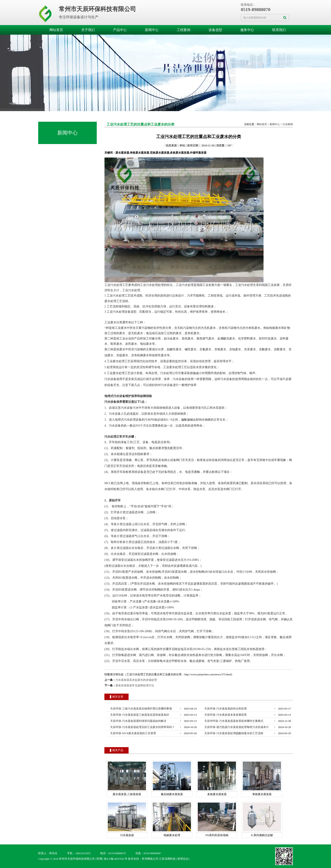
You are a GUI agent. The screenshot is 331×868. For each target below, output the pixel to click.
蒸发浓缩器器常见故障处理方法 (135, 685)
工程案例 (184, 30)
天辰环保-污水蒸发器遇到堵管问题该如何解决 (138, 721)
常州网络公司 (150, 859)
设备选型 (215, 30)
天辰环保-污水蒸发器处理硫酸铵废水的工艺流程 (233, 733)
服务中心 (247, 30)
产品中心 (120, 30)
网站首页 (56, 30)
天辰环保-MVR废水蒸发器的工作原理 (132, 733)
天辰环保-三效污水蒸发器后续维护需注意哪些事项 (140, 709)
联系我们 (279, 30)
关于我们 (88, 30)
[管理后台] (183, 859)
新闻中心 (152, 30)
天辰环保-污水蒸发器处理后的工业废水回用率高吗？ (142, 727)
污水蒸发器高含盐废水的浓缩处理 (136, 680)
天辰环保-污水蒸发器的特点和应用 (225, 709)
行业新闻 (288, 124)
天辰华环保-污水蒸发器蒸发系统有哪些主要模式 (233, 721)
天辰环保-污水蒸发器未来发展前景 (225, 715)
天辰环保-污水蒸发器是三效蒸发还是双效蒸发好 (139, 715)
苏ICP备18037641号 (116, 859)
